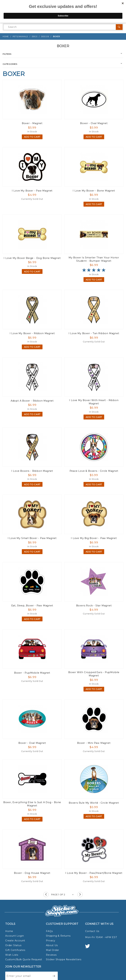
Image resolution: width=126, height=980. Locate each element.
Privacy (51, 941)
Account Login (15, 936)
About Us (52, 945)
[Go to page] (63, 895)
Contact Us (92, 931)
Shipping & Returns (58, 936)
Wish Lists (12, 955)
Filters (7, 54)
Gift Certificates (15, 950)
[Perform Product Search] (119, 27)
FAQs (49, 931)
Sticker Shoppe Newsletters (64, 959)
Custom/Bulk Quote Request (24, 959)
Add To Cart (32, 137)
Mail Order (52, 950)
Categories (10, 64)
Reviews (51, 955)
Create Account (15, 941)
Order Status (13, 945)
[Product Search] (60, 27)
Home (9, 931)
